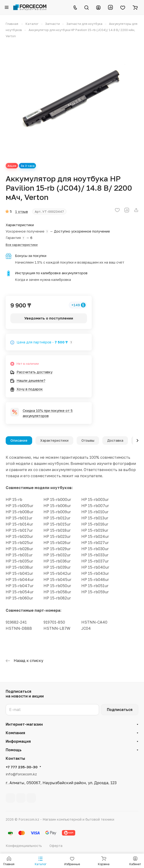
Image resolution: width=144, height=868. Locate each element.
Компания (15, 733)
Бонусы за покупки (31, 256)
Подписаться (120, 710)
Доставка (115, 440)
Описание (19, 440)
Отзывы (88, 440)
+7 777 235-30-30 (22, 767)
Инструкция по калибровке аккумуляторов (51, 273)
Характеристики (54, 440)
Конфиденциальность (24, 846)
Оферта (56, 846)
